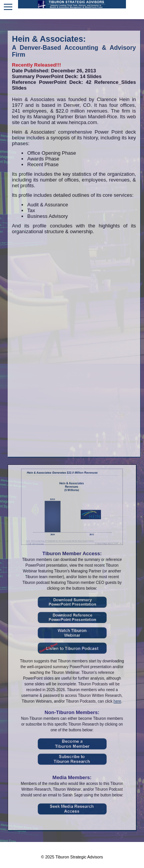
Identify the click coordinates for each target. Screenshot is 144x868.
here (118, 701)
